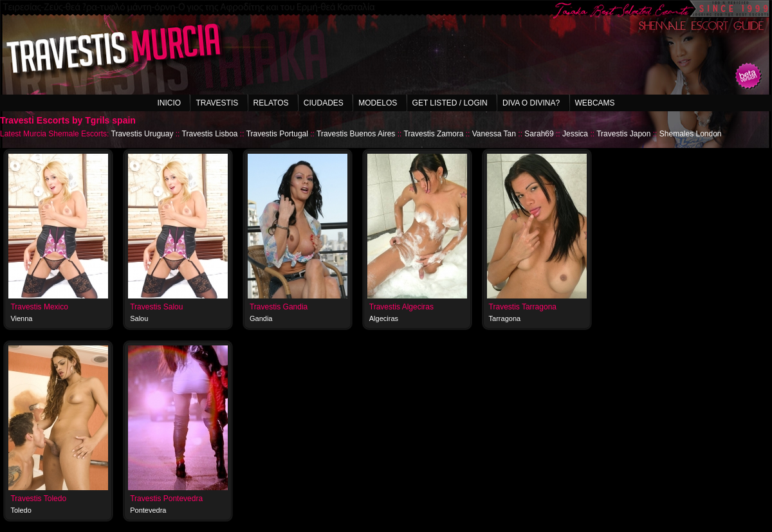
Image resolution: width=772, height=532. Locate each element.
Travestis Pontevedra (166, 499)
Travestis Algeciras (401, 307)
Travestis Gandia (279, 307)
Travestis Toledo (38, 499)
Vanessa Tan (494, 134)
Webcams (595, 103)
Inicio (169, 103)
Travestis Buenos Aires (356, 134)
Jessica (575, 134)
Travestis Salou (156, 307)
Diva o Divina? (531, 103)
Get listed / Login (450, 103)
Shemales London (691, 134)
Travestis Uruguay (142, 134)
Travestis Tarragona (523, 307)
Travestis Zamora (433, 134)
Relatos (271, 103)
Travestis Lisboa (210, 134)
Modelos (378, 103)
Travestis (217, 103)
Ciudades (324, 103)
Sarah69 (539, 134)
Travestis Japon (623, 134)
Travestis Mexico (39, 307)
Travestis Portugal (277, 134)
